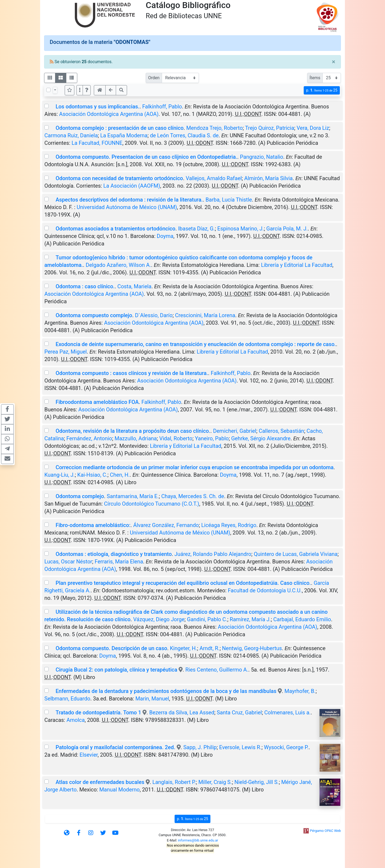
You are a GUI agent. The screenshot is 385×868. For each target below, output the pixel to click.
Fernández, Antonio (89, 438)
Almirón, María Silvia (269, 178)
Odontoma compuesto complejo (94, 315)
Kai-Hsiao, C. (92, 475)
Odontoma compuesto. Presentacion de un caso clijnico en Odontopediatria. (146, 157)
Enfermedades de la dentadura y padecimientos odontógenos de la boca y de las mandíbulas (166, 691)
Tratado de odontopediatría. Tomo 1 (98, 712)
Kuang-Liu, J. (60, 475)
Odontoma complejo (80, 496)
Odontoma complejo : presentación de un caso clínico (120, 128)
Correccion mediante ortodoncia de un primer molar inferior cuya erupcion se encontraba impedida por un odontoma (195, 467)
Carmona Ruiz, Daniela (71, 135)
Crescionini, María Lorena (205, 315)
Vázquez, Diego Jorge (159, 619)
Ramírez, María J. (250, 619)
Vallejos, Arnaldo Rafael (214, 178)
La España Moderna (124, 135)
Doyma (165, 236)
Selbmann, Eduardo (67, 699)
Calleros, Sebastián (282, 431)
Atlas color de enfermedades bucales (100, 782)
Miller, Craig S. (215, 782)
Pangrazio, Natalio (262, 157)
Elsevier (89, 755)
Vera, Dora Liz (313, 128)
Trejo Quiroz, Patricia (270, 128)
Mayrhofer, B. (300, 691)
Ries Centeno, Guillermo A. (217, 670)
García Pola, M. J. (287, 229)
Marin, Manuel (152, 699)
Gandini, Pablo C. (207, 619)
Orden (154, 78)
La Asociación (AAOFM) (132, 186)
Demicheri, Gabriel (235, 431)
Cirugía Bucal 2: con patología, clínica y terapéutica (116, 670)
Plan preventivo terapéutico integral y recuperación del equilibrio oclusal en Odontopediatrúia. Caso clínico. (183, 583)
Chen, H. (120, 475)
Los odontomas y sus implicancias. (98, 107)
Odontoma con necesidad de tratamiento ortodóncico (119, 178)
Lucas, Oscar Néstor (68, 562)
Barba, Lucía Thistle (229, 200)
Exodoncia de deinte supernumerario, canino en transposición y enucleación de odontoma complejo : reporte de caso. (196, 344)
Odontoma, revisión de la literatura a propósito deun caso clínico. (133, 431)
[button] (87, 90)
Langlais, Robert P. (174, 782)
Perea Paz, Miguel (66, 352)
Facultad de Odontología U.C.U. (265, 590)
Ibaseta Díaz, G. (197, 229)
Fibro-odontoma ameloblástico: (93, 525)
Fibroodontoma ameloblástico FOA (97, 402)
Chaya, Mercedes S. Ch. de (193, 496)
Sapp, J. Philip (200, 747)
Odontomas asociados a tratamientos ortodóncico (115, 229)
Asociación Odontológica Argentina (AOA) (109, 114)
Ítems (315, 78)
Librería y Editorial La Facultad (297, 265)
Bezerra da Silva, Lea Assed (182, 712)
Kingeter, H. (184, 648)
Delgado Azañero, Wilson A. (118, 265)
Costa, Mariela (134, 286)
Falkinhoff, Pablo (162, 107)
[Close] (334, 62)
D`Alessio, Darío (154, 315)
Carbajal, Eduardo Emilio (302, 619)
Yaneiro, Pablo (212, 438)
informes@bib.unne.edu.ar (198, 840)
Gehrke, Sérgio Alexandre (261, 438)
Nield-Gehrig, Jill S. (257, 782)
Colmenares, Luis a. (288, 712)
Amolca (76, 720)
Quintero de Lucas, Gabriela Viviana (296, 554)
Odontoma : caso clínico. (85, 286)
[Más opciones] (80, 90)
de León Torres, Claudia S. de (184, 135)
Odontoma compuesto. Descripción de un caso (111, 648)
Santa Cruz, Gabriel (239, 712)
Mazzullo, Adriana (136, 438)
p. (322, 90)
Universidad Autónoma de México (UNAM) (127, 207)
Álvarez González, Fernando (166, 525)
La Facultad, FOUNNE (97, 143)
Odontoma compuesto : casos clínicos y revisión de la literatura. (132, 373)
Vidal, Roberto (176, 438)
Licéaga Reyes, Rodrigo (229, 525)
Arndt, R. (209, 648)
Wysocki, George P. (286, 747)
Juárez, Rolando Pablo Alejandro (213, 554)
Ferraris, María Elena (119, 562)
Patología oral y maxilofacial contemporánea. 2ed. (115, 747)
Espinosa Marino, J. (241, 229)
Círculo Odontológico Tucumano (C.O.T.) (152, 504)
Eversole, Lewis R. (240, 747)
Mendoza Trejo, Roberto (215, 128)
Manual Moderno (119, 790)
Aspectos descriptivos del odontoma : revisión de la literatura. (129, 200)
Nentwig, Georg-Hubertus (252, 648)
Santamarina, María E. (133, 496)
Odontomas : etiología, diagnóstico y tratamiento (114, 554)
